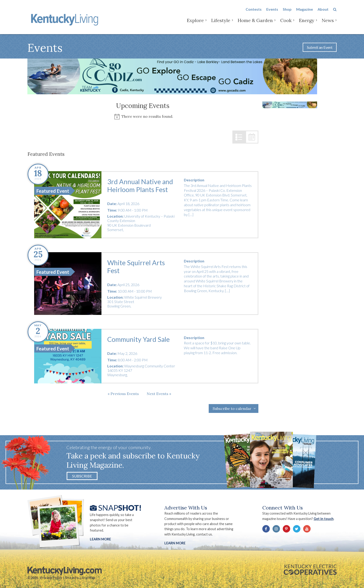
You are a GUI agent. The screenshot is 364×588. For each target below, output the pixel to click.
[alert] (143, 116)
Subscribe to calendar (232, 408)
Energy (307, 23)
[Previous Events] (123, 394)
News (328, 23)
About (323, 12)
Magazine (305, 12)
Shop (287, 12)
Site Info (72, 578)
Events (272, 12)
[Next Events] (159, 394)
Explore (195, 23)
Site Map (88, 578)
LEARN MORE (175, 543)
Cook (286, 23)
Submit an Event (320, 47)
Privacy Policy (51, 578)
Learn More (100, 539)
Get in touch (324, 519)
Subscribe (82, 476)
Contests (254, 12)
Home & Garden (255, 23)
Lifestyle (221, 23)
